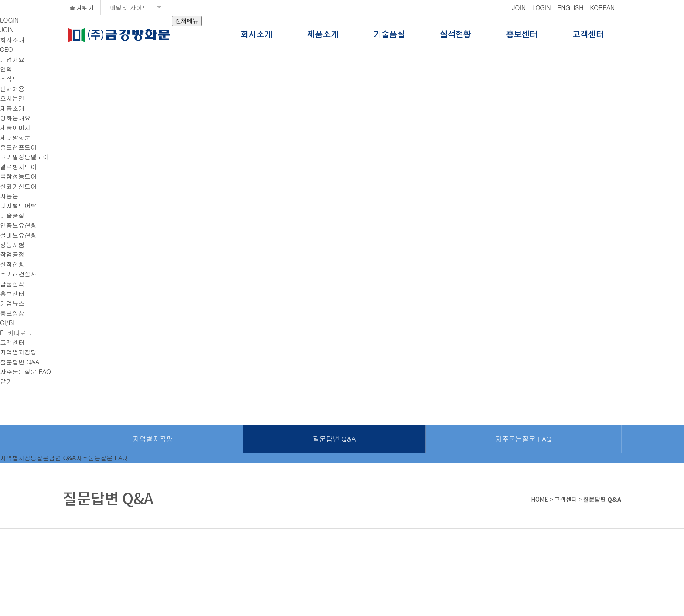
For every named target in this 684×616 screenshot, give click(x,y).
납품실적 (12, 284)
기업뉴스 (12, 303)
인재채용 (12, 88)
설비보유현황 (18, 235)
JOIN (519, 7)
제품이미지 (15, 127)
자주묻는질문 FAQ (26, 371)
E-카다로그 (16, 333)
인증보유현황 (18, 225)
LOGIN (542, 7)
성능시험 (12, 245)
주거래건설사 (18, 274)
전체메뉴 (187, 21)
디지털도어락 (18, 205)
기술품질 (389, 35)
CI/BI (7, 323)
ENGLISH (571, 7)
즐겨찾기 (82, 7)
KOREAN (602, 7)
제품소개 (323, 35)
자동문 (9, 196)
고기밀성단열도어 (24, 157)
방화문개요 (15, 118)
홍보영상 (12, 313)
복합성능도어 (18, 176)
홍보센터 (522, 35)
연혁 (6, 69)
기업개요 (12, 59)
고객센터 (588, 35)
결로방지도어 (18, 167)
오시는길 (12, 98)
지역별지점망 (18, 352)
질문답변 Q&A (20, 362)
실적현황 (455, 35)
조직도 (9, 78)
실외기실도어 (18, 186)
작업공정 (12, 254)
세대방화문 (15, 137)
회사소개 (256, 35)
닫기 (6, 381)
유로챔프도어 (18, 147)
